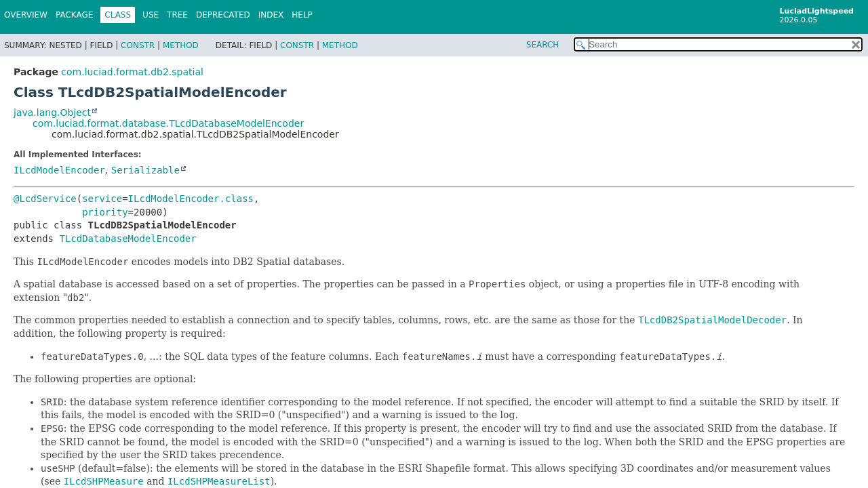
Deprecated (223, 15)
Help (302, 15)
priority (105, 212)
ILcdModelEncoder (59, 170)
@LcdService (45, 199)
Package (74, 15)
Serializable (145, 170)
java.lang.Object (52, 113)
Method (181, 45)
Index (271, 15)
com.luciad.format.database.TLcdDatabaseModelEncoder (168, 123)
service (102, 199)
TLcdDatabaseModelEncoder (127, 239)
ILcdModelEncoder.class (191, 199)
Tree (177, 15)
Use (151, 15)
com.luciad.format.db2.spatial (132, 72)
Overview (26, 15)
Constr (138, 45)
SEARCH (543, 45)
